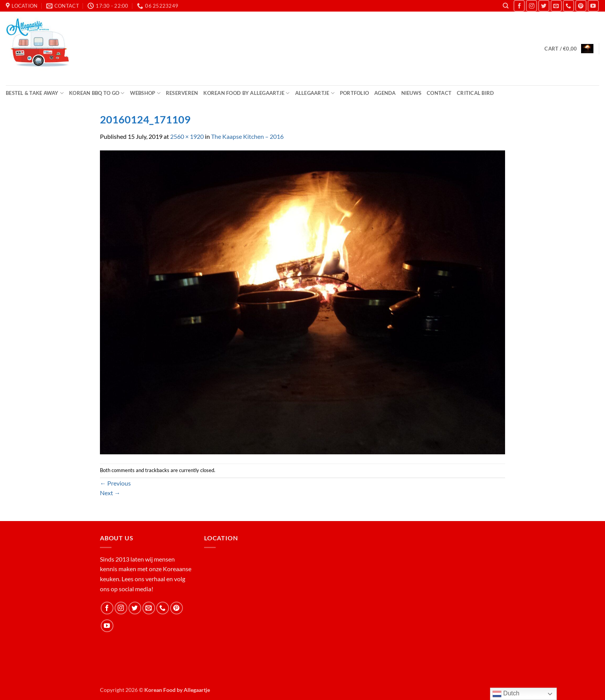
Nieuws (412, 93)
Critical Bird (475, 93)
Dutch (506, 694)
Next (110, 493)
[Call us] (569, 6)
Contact (439, 93)
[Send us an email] (556, 6)
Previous (115, 483)
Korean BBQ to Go (97, 93)
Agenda (385, 93)
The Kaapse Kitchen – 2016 (247, 136)
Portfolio (354, 93)
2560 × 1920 (187, 136)
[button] (569, 49)
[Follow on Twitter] (544, 6)
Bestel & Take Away (35, 93)
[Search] (506, 6)
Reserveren (182, 93)
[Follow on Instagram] (531, 6)
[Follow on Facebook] (519, 6)
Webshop (145, 93)
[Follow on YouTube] (593, 6)
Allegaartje (315, 93)
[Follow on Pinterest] (581, 6)
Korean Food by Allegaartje (246, 93)
